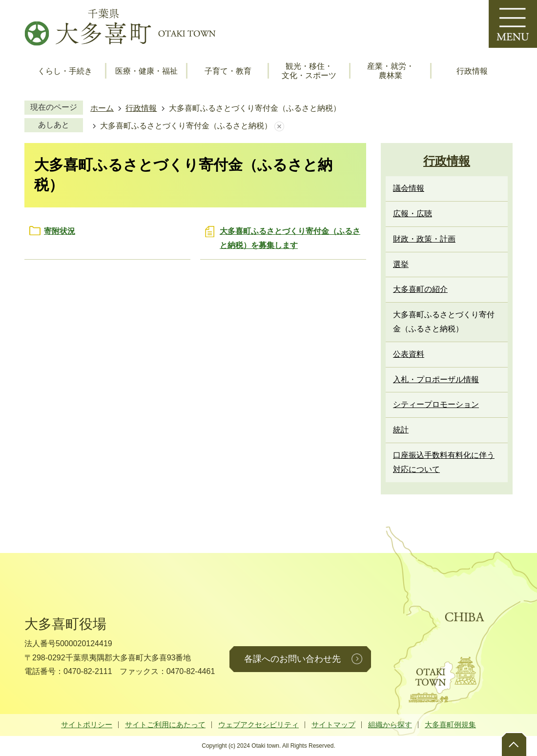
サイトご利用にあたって (165, 725)
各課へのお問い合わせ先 (292, 659)
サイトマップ (333, 725)
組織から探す (390, 725)
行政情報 (472, 71)
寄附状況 (60, 231)
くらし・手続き (65, 71)
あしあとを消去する (279, 126)
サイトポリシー (87, 725)
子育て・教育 (228, 71)
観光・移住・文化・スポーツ (309, 71)
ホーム (102, 108)
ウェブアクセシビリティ (258, 725)
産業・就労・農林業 (391, 71)
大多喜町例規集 (450, 725)
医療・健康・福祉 (146, 71)
